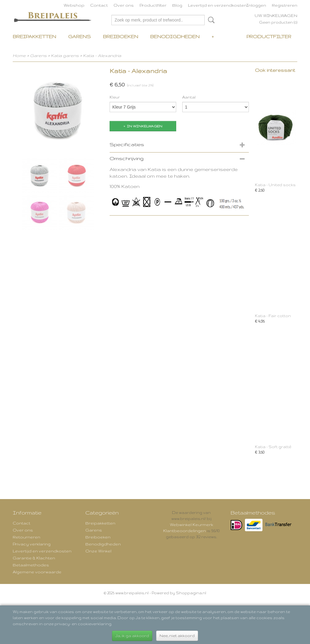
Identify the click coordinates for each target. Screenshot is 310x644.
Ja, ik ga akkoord (132, 636)
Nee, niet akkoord (177, 636)
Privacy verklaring (32, 544)
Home (19, 55)
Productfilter (153, 5)
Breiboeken (120, 37)
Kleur (115, 97)
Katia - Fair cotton (273, 316)
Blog (177, 5)
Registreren (285, 5)
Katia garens (65, 55)
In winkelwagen (145, 126)
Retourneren (26, 537)
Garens (79, 37)
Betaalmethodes (31, 565)
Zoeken (210, 20)
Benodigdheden (175, 37)
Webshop (74, 5)
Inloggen (256, 5)
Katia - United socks (275, 185)
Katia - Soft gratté (273, 447)
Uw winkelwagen (276, 15)
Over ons (124, 5)
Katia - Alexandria (102, 55)
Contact (99, 5)
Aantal (189, 97)
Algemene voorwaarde (37, 572)
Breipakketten (34, 37)
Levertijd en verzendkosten (217, 5)
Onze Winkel (98, 551)
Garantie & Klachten (34, 558)
